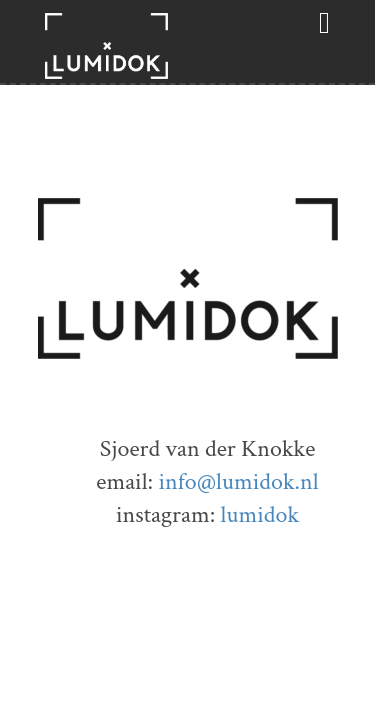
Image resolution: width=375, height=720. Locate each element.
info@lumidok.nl (238, 481)
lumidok (259, 514)
